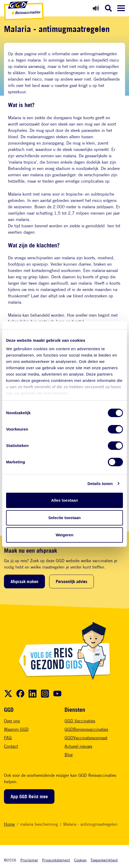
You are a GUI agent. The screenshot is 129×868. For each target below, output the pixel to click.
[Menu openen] (121, 8)
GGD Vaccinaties (80, 721)
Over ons (12, 721)
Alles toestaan (64, 500)
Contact (11, 746)
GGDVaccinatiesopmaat (86, 738)
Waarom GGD (16, 729)
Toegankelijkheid (104, 860)
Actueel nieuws (78, 746)
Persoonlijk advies (72, 581)
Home (9, 824)
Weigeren (64, 535)
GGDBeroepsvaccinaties (86, 729)
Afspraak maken (24, 581)
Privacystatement (56, 860)
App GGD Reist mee (29, 796)
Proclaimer (29, 860)
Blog (69, 755)
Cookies (80, 860)
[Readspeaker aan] (96, 8)
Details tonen (100, 484)
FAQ (8, 738)
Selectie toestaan (65, 518)
